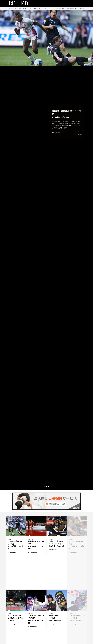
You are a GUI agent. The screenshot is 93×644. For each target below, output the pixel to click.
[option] (46, 10)
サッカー (25, 8)
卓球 (81, 8)
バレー (77, 8)
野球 (20, 8)
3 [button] (49, 487)
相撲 (68, 8)
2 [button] (47, 487)
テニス (56, 8)
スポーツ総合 (14, 8)
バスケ (72, 8)
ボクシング (62, 8)
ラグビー (51, 8)
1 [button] (45, 487)
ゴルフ (31, 8)
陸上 (35, 8)
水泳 (39, 8)
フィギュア (44, 8)
